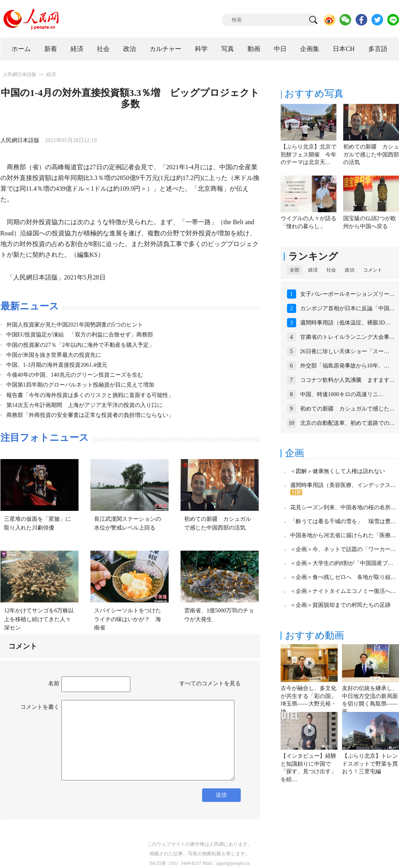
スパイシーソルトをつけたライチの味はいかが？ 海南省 (128, 619)
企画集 (310, 49)
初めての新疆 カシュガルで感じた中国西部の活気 (371, 154)
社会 (103, 49)
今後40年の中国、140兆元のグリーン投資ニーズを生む (75, 375)
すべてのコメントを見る (210, 683)
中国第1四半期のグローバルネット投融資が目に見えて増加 (80, 385)
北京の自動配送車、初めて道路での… (348, 423)
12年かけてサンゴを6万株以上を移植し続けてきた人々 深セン (40, 619)
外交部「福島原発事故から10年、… (345, 366)
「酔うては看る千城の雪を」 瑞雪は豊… (343, 521)
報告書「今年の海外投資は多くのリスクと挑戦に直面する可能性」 (90, 395)
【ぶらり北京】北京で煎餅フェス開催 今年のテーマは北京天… (309, 154)
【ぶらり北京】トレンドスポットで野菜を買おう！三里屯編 (370, 764)
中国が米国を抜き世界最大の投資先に (54, 355)
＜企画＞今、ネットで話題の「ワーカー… (343, 549)
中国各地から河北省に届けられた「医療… (343, 535)
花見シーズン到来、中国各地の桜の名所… (343, 507)
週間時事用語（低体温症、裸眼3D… (345, 323)
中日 (280, 49)
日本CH (344, 49)
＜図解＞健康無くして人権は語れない (338, 471)
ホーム (21, 49)
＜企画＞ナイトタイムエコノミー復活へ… (343, 591)
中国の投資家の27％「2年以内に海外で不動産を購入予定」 (80, 345)
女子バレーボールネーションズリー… (348, 294)
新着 (51, 49)
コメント (373, 270)
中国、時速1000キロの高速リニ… (342, 394)
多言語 (378, 49)
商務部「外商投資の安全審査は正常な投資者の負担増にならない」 (90, 415)
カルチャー (165, 49)
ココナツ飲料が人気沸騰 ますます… (348, 380)
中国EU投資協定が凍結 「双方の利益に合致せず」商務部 (80, 335)
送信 (221, 795)
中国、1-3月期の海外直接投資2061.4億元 (57, 365)
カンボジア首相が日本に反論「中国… (348, 308)
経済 (77, 49)
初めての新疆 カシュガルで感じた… (348, 409)
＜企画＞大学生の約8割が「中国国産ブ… (342, 563)
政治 (130, 49)
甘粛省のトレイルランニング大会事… (348, 337)
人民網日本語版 (20, 74)
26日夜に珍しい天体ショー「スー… (345, 351)
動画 (254, 49)
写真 (228, 49)
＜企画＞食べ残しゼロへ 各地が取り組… (343, 577)
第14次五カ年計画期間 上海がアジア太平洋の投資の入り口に (85, 405)
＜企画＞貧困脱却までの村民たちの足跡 (340, 605)
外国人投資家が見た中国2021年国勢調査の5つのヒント (75, 325)
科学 (201, 49)
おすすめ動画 (314, 635)
